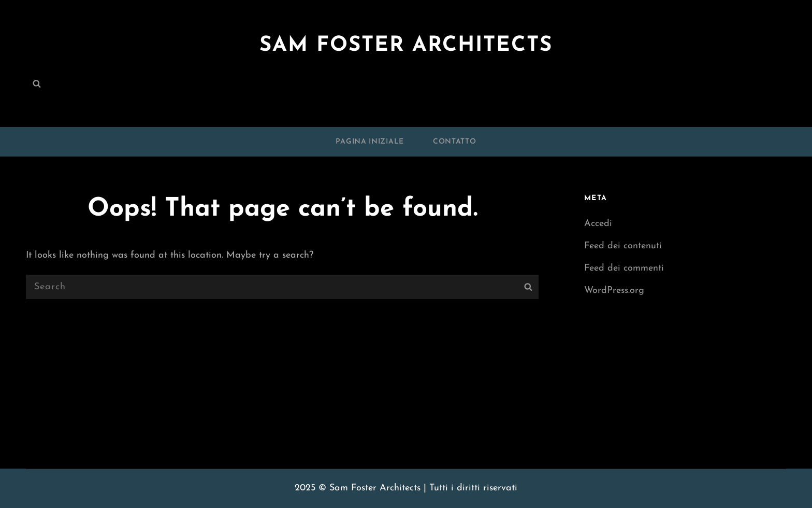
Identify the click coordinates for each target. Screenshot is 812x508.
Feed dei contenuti (623, 246)
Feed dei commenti (624, 268)
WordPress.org (614, 291)
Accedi (598, 224)
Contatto (455, 142)
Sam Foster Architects (406, 46)
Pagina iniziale (370, 142)
